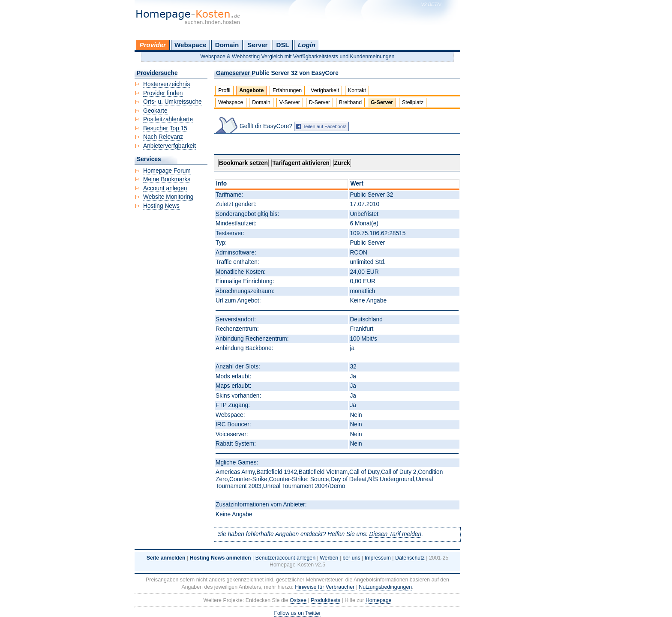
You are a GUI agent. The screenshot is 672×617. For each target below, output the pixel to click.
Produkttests (325, 600)
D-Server (320, 102)
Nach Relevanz (163, 137)
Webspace (190, 45)
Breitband (350, 102)
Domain (227, 45)
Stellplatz (413, 102)
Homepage (379, 600)
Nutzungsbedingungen (385, 587)
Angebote (251, 90)
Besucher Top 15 (165, 128)
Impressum (378, 558)
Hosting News (161, 206)
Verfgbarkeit (325, 90)
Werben (329, 558)
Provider (153, 45)
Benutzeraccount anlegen (285, 558)
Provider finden (163, 93)
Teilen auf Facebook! (325, 126)
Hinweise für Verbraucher (325, 587)
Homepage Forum (167, 171)
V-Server (290, 102)
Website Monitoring (168, 197)
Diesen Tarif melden (395, 534)
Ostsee (298, 600)
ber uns (351, 558)
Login (307, 45)
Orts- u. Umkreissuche (172, 102)
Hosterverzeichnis (166, 84)
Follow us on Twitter (297, 613)
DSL (283, 45)
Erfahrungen (287, 90)
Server (257, 45)
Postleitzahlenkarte (168, 119)
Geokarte (155, 111)
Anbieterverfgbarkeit (169, 146)
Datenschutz (410, 558)
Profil (224, 90)
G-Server (382, 102)
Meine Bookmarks (167, 179)
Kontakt (357, 90)
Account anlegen (165, 188)
